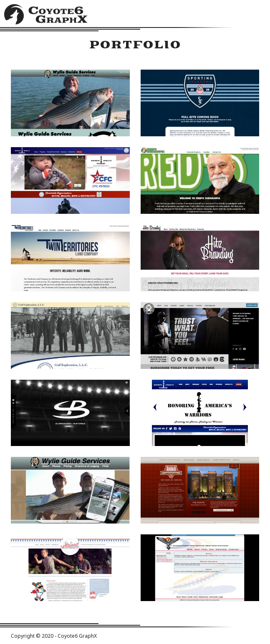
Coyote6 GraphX (46, 16)
